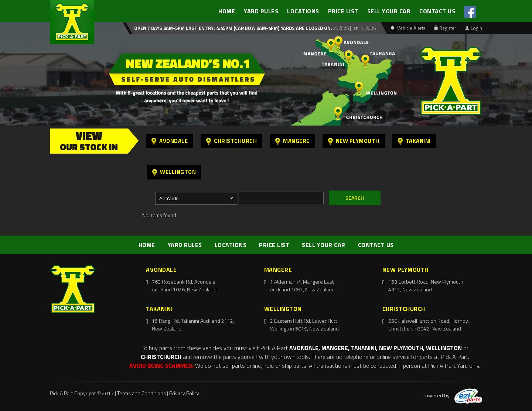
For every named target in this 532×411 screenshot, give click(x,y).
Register (445, 28)
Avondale (170, 141)
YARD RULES (261, 11)
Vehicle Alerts (408, 28)
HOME (227, 11)
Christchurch (231, 141)
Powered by (452, 395)
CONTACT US (437, 11)
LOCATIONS (303, 11)
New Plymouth (354, 141)
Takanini (414, 141)
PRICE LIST (343, 11)
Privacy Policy (184, 393)
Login (474, 28)
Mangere (292, 141)
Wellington (174, 172)
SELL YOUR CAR (389, 11)
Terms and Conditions (141, 393)
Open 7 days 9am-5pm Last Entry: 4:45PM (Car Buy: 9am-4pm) (207, 28)
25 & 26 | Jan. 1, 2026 (354, 28)
